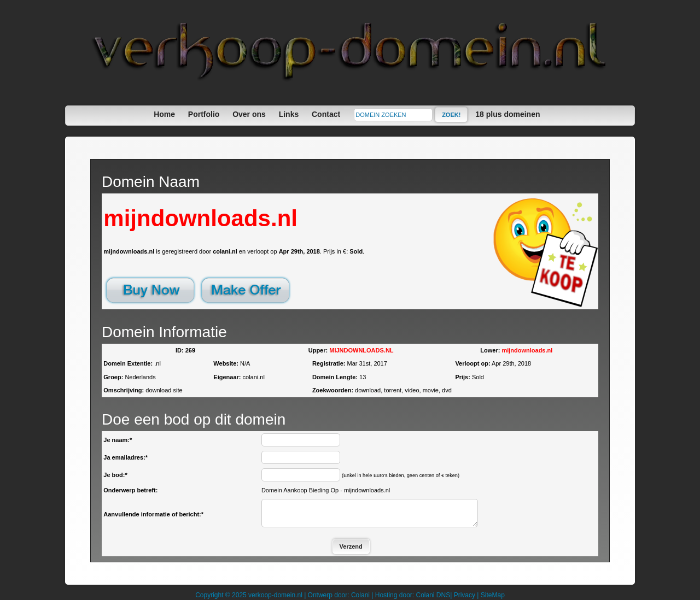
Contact (326, 114)
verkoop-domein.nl (275, 595)
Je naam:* (118, 440)
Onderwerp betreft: (130, 490)
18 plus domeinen (507, 114)
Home (164, 114)
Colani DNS (433, 595)
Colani (360, 595)
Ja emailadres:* (126, 457)
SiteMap (493, 595)
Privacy (465, 595)
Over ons (249, 114)
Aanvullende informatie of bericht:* (153, 514)
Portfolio (204, 114)
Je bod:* (115, 475)
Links (289, 114)
